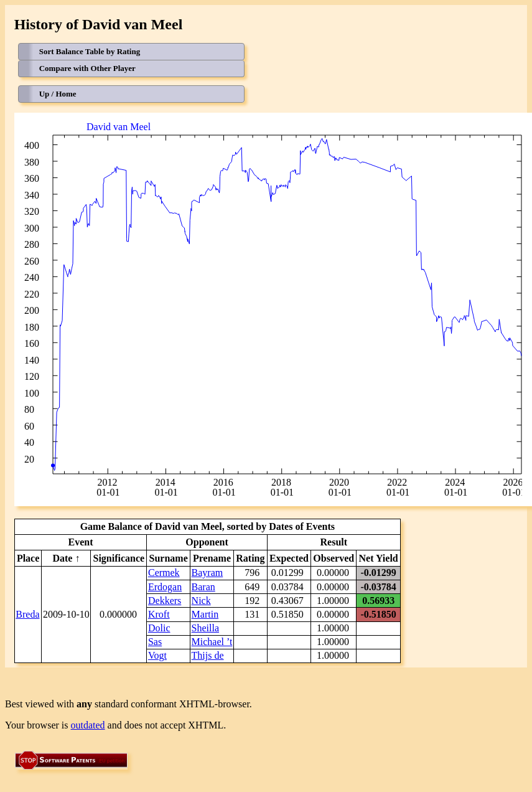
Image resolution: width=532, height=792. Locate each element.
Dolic (159, 628)
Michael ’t (212, 642)
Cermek (164, 573)
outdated (88, 725)
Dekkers (165, 601)
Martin (205, 614)
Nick (201, 601)
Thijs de (208, 655)
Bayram (208, 573)
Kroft (159, 614)
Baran (203, 587)
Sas (155, 642)
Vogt (157, 655)
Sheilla (205, 628)
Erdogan (165, 587)
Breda (27, 614)
